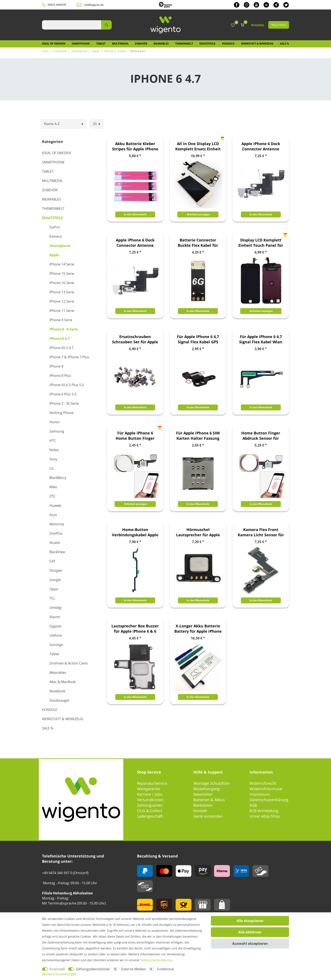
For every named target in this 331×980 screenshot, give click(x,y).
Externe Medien (134, 969)
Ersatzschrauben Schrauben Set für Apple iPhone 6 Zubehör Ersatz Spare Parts (135, 339)
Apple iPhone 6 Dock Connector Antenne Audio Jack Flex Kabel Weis (135, 243)
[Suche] (106, 25)
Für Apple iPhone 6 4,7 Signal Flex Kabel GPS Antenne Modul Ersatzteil (198, 339)
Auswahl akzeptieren (250, 944)
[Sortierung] (64, 124)
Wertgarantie (149, 789)
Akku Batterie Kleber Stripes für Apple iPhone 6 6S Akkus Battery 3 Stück (135, 146)
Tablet (101, 44)
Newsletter (203, 794)
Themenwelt (184, 44)
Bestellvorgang (207, 789)
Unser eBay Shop (265, 816)
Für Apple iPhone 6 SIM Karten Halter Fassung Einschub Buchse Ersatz (198, 436)
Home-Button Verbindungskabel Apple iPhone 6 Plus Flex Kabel (135, 532)
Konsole (228, 44)
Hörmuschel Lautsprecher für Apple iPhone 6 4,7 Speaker (198, 532)
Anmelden (258, 25)
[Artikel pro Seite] (96, 124)
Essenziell (57, 969)
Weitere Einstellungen (59, 974)
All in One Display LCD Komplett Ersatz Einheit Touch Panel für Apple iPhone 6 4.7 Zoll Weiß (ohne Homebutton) (198, 146)
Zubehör (141, 44)
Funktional (165, 969)
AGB (253, 805)
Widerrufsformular (266, 789)
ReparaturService (152, 783)
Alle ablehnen (250, 932)
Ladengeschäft (150, 816)
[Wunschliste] (233, 25)
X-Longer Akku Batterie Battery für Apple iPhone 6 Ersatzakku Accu (198, 629)
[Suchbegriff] (72, 25)
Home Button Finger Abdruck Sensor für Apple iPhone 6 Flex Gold (261, 436)
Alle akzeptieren (250, 921)
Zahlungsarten (150, 805)
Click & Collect (150, 811)
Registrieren (279, 25)
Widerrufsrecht (263, 783)
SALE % (284, 44)
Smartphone (81, 44)
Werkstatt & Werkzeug (257, 44)
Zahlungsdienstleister (93, 969)
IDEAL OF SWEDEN (54, 44)
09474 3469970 (57, 5)
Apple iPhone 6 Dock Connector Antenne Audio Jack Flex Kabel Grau (261, 146)
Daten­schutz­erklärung (156, 960)
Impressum (260, 794)
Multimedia (120, 44)
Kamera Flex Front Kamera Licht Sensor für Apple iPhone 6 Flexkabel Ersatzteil (261, 532)
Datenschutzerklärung (269, 800)
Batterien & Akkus (209, 800)
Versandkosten (150, 800)
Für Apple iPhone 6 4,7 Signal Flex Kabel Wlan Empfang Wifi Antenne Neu (261, 339)
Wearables (161, 44)
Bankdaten (203, 805)
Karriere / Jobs (150, 794)
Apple (96, 51)
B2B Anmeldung (264, 811)
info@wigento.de (94, 5)
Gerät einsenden (208, 816)
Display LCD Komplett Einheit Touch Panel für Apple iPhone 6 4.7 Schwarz (261, 243)
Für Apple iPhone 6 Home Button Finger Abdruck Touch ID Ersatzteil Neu (135, 436)
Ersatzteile (208, 44)
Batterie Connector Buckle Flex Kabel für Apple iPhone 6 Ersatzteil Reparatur (198, 243)
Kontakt (200, 811)
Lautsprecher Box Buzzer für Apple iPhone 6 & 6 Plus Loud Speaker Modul (135, 629)
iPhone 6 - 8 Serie (115, 51)
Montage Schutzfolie (211, 783)
